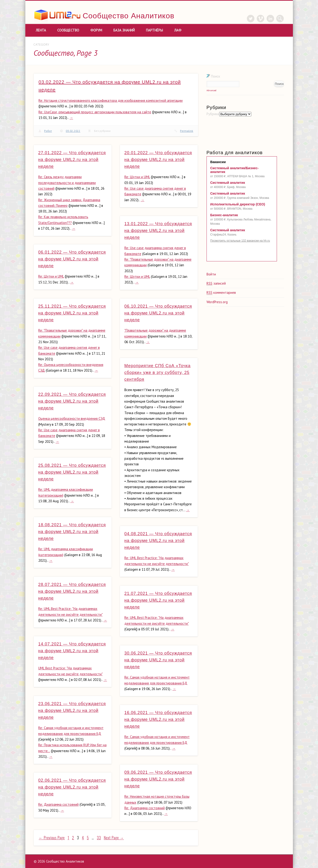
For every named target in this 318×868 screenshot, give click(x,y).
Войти (211, 274)
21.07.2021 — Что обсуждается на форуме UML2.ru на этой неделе (158, 600)
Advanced (211, 90)
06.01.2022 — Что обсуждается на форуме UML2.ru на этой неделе (72, 259)
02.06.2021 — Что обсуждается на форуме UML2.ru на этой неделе (72, 787)
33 (99, 838)
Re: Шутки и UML (137, 177)
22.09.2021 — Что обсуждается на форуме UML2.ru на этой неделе (72, 401)
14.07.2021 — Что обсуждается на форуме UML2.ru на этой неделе (72, 651)
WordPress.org (217, 302)
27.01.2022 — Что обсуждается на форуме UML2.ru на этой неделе (72, 160)
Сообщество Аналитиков (128, 16)
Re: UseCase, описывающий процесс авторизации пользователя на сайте (95, 112)
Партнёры (154, 30)
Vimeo (261, 19)
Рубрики (213, 114)
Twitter (251, 19)
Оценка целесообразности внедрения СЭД (72, 418)
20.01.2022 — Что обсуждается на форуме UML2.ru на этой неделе (158, 160)
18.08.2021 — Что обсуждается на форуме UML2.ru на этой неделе (72, 532)
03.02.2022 (73, 131)
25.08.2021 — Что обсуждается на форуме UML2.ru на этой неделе (72, 472)
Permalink (187, 131)
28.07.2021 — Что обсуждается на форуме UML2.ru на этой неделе (72, 591)
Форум (96, 30)
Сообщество (68, 30)
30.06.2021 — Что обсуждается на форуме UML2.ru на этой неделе (158, 660)
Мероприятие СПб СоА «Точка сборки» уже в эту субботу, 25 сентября (157, 373)
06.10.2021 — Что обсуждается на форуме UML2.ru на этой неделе (158, 313)
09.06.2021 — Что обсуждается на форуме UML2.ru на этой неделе (158, 779)
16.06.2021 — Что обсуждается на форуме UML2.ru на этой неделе (158, 719)
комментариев (221, 293)
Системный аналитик (228, 183)
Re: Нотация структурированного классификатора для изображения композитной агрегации (111, 100)
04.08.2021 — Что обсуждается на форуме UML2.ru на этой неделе (158, 541)
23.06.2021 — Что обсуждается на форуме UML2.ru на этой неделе (72, 711)
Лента (41, 30)
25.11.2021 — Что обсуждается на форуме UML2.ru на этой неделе (72, 313)
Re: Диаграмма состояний (145, 808)
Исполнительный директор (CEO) (238, 204)
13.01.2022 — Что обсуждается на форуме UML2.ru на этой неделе (158, 231)
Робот (48, 131)
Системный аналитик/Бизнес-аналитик (234, 170)
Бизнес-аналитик (224, 215)
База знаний (124, 30)
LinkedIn (270, 19)
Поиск (213, 76)
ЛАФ (178, 30)
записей (216, 283)
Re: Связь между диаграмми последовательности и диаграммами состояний (67, 183)
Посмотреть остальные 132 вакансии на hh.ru (240, 241)
